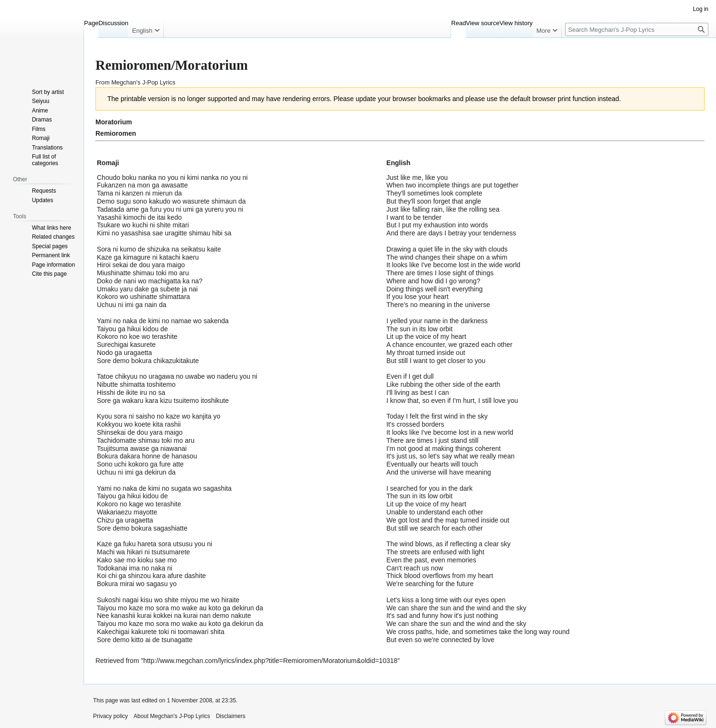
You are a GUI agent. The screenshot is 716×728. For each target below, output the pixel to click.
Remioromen (116, 133)
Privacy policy (110, 716)
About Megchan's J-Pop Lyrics (172, 716)
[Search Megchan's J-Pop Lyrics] (637, 29)
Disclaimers (231, 716)
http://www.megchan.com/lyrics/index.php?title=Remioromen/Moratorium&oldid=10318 (270, 661)
